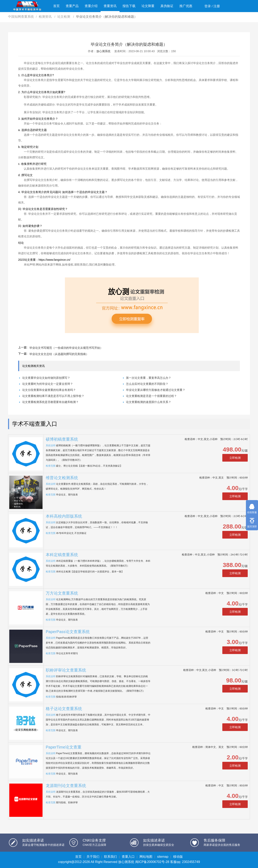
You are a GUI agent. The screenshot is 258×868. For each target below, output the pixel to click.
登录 (208, 6)
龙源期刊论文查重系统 (66, 786)
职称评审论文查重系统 (66, 670)
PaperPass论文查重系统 (68, 632)
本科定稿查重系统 (62, 555)
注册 (217, 6)
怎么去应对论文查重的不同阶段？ (147, 384)
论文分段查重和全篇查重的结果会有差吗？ (49, 390)
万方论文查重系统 (62, 593)
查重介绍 (91, 6)
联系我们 (110, 857)
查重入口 (128, 857)
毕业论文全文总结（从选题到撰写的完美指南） (59, 354)
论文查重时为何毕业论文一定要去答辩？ (48, 384)
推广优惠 (186, 6)
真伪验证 (167, 6)
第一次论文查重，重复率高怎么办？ (149, 378)
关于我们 (93, 857)
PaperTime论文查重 (64, 747)
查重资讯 (110, 6)
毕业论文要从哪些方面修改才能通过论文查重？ (156, 390)
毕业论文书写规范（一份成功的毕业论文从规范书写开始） (66, 348)
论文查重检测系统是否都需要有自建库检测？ (50, 402)
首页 (56, 6)
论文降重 (148, 6)
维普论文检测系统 (62, 478)
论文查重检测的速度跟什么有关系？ (149, 402)
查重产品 (72, 6)
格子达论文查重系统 (64, 709)
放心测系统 (103, 51)
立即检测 (235, 458)
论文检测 (64, 17)
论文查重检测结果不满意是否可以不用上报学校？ (53, 396)
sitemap (163, 857)
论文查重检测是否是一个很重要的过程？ (151, 396)
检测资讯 (46, 17)
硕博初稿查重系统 (62, 439)
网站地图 (146, 857)
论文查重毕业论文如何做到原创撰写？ (46, 378)
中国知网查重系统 (21, 17)
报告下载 (129, 6)
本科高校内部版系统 (64, 516)
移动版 (178, 857)
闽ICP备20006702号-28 (152, 862)
